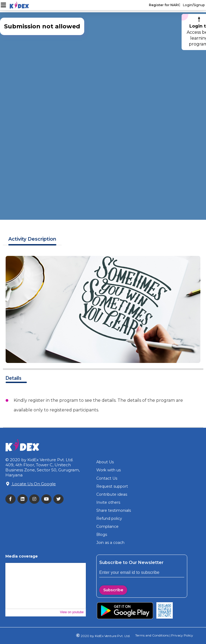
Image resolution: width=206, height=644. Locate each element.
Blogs (102, 535)
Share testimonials (114, 510)
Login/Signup (194, 5)
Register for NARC (165, 5)
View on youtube (72, 612)
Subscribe (113, 590)
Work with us (108, 470)
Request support (112, 486)
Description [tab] (32, 239)
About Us (105, 462)
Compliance (107, 526)
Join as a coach (110, 543)
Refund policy (109, 518)
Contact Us (107, 478)
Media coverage (22, 556)
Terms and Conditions (152, 635)
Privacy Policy (182, 635)
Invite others (108, 502)
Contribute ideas (112, 494)
